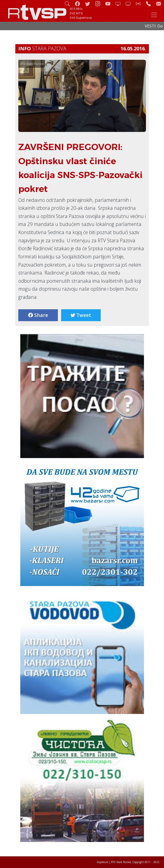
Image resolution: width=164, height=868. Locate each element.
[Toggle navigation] (154, 15)
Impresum (103, 862)
